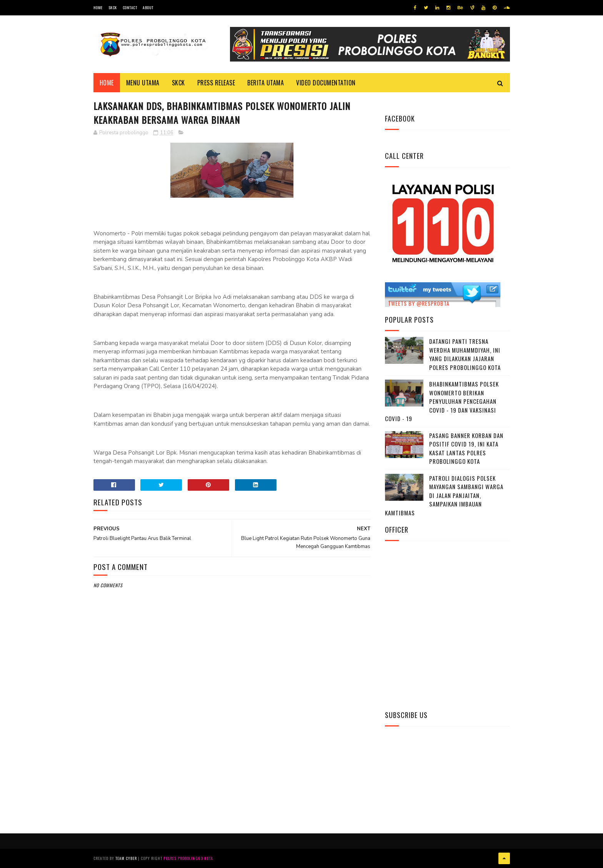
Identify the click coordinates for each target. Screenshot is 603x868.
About (148, 7)
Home (98, 7)
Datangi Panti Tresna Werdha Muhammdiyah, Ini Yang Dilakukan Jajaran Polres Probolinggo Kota (465, 354)
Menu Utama (143, 83)
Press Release (216, 83)
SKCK (113, 7)
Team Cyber (126, 858)
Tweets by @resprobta (419, 303)
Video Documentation (326, 83)
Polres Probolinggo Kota (188, 858)
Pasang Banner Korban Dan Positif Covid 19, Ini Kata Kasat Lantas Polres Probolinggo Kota (466, 448)
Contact (130, 7)
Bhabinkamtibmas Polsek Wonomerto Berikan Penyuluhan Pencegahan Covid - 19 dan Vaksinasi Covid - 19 (442, 401)
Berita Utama (266, 83)
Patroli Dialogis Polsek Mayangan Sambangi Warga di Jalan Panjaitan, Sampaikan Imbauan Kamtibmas (444, 495)
